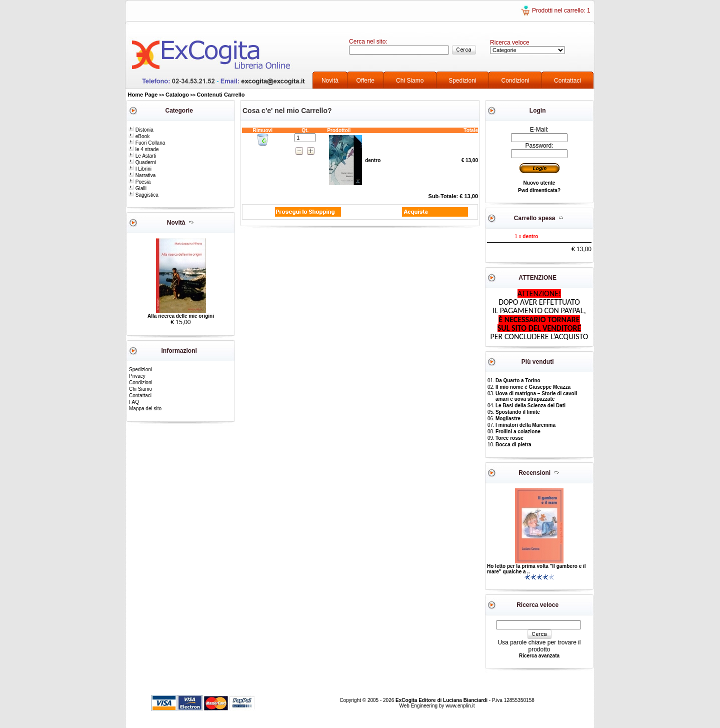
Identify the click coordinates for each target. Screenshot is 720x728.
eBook (139, 136)
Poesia (139, 182)
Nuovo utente (539, 183)
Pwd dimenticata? (539, 190)
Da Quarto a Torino (518, 381)
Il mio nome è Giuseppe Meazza (533, 387)
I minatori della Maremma (525, 425)
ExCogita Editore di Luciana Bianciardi (442, 700)
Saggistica (143, 195)
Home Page (143, 95)
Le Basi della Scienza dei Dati (530, 406)
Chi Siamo (410, 81)
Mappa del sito (145, 409)
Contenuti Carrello (221, 95)
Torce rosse (509, 438)
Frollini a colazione (518, 432)
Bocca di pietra (513, 445)
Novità (330, 81)
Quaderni (142, 162)
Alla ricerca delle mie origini (181, 316)
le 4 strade (143, 149)
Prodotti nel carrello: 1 (561, 11)
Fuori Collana (147, 143)
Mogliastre (508, 419)
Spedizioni (462, 81)
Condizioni (515, 81)
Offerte (365, 81)
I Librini (140, 169)
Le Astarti (142, 156)
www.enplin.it (460, 706)
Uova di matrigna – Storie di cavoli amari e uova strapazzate (536, 396)
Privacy (137, 376)
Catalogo (177, 95)
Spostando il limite (518, 412)
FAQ (134, 402)
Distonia (141, 130)
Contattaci (567, 81)
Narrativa (142, 175)
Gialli (137, 188)
